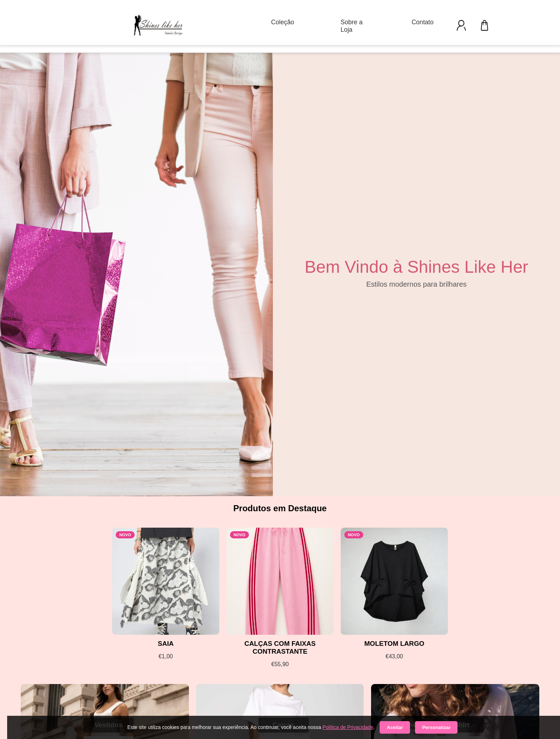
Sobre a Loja (352, 26)
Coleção (283, 22)
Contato (422, 22)
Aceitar (395, 727)
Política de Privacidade (348, 727)
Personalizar (436, 727)
